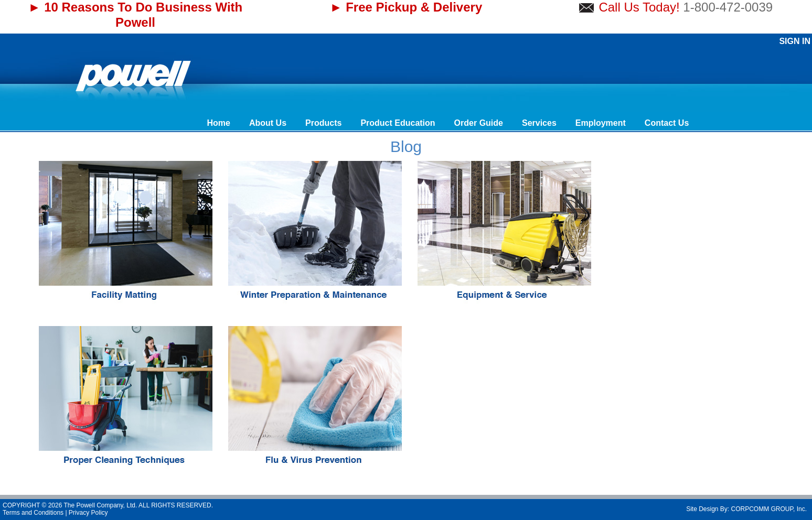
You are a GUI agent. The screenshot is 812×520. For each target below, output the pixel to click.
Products (323, 123)
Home (218, 123)
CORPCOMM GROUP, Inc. (769, 509)
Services (539, 123)
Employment (601, 123)
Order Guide (479, 123)
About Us (268, 123)
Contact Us (667, 123)
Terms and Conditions (33, 513)
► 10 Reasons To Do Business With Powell (136, 15)
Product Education (398, 123)
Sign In (795, 41)
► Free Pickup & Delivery (406, 7)
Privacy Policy (88, 513)
